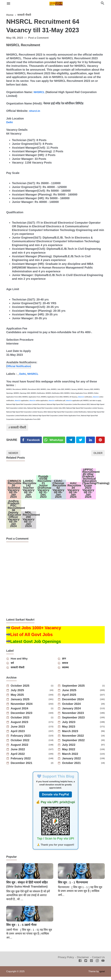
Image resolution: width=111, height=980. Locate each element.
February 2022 (22, 762)
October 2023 (21, 721)
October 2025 (21, 689)
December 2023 (22, 717)
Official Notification (19, 366)
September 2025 (74, 689)
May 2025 (18, 699)
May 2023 (69, 730)
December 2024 (74, 703)
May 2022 (69, 753)
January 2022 (72, 762)
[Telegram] (71, 440)
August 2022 (20, 749)
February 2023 (22, 739)
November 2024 (23, 708)
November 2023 (74, 717)
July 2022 (69, 749)
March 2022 (71, 758)
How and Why (20, 662)
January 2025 (21, 703)
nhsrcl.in (35, 111)
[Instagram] (97, 965)
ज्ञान (64, 662)
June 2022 (18, 753)
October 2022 (21, 744)
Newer (14, 454)
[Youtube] (103, 965)
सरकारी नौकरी (19, 427)
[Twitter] (55, 440)
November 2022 (74, 739)
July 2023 (69, 726)
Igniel (102, 975)
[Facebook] (31, 440)
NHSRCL (39, 92)
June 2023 (18, 730)
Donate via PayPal (55, 798)
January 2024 (72, 712)
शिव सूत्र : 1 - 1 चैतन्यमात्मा (74, 886)
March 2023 (71, 735)
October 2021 (72, 767)
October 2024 (72, 708)
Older (98, 454)
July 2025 (18, 694)
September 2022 (74, 744)
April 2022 (18, 758)
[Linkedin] (91, 440)
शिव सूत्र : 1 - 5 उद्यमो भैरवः (22, 929)
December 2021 (22, 767)
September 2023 (74, 721)
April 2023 (18, 735)
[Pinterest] (100, 440)
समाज (65, 667)
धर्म (13, 667)
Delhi (10, 122)
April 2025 (70, 699)
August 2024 (20, 712)
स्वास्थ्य (66, 671)
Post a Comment (39, 38)
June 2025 (70, 694)
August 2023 (20, 726)
